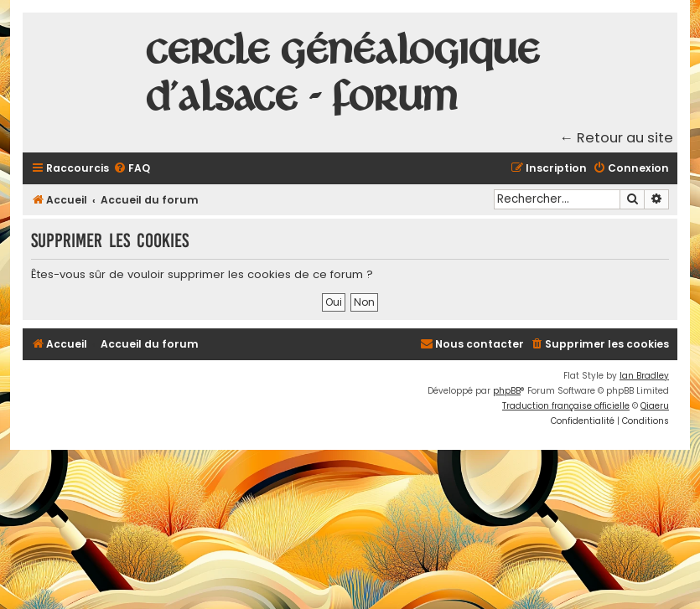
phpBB (507, 391)
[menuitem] (132, 169)
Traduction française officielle (566, 406)
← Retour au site (617, 138)
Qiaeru (655, 406)
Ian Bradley (644, 376)
